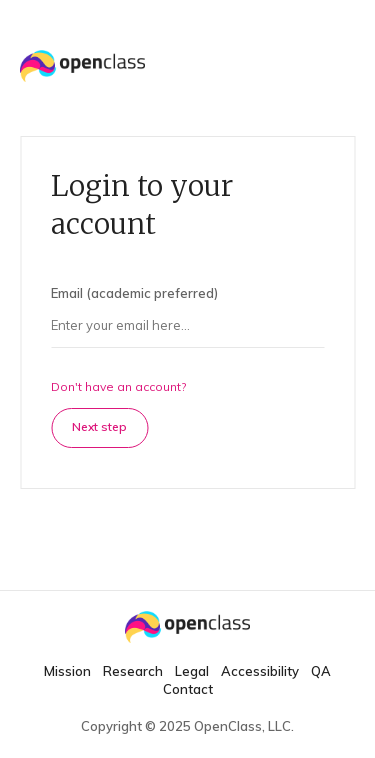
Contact (188, 689)
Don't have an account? (118, 386)
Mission (67, 671)
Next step (99, 426)
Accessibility (260, 671)
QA (321, 671)
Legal (192, 671)
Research (133, 671)
